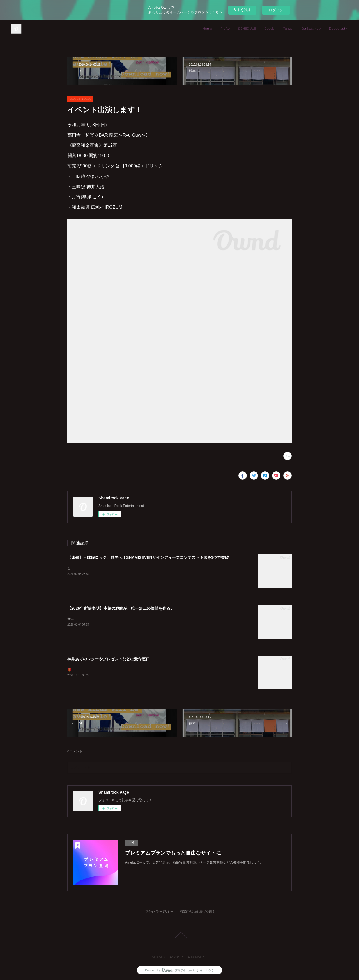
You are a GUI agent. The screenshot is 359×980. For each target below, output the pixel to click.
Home (207, 29)
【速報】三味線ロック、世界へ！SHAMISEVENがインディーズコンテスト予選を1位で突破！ (150, 557)
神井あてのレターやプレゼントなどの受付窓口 (109, 659)
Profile (225, 29)
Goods (269, 29)
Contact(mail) (311, 29)
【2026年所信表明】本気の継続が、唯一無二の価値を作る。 (121, 608)
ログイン (276, 10)
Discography (338, 29)
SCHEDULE (247, 29)
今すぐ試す (242, 10)
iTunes (288, 29)
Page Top (179, 935)
